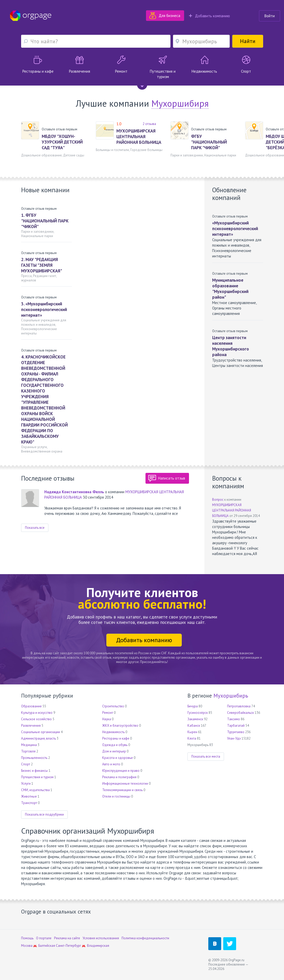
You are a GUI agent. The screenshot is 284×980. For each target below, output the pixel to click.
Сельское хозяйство (36, 719)
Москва (27, 946)
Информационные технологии (125, 784)
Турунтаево (236, 732)
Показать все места (206, 756)
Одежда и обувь (115, 745)
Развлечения (31, 726)
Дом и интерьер (114, 751)
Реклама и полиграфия (119, 777)
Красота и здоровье (118, 758)
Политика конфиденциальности (145, 938)
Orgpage (31, 16)
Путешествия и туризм (37, 777)
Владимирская (98, 946)
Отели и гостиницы (116, 796)
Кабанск (194, 726)
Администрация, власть (38, 738)
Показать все (35, 528)
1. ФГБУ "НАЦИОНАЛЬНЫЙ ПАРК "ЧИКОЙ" (45, 221)
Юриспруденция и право (121, 771)
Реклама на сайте (67, 938)
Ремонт (108, 713)
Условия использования (101, 938)
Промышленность (34, 758)
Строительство (113, 706)
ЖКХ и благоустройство (120, 726)
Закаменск (195, 719)
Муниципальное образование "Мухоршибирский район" (230, 289)
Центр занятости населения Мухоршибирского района (231, 346)
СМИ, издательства (35, 790)
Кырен (192, 732)
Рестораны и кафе (116, 738)
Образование (31, 706)
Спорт (26, 764)
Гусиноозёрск (198, 713)
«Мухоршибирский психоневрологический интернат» (235, 229)
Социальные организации (41, 732)
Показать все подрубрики (44, 814)
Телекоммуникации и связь (122, 790)
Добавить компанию (209, 16)
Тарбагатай (236, 726)
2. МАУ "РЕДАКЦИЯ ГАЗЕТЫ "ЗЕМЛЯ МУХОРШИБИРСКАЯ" (42, 265)
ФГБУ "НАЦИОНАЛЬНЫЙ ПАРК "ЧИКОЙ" (209, 142)
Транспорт (29, 803)
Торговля (28, 751)
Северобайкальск (240, 713)
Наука (107, 719)
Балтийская (47, 946)
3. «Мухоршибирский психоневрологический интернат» (44, 309)
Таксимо (234, 719)
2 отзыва (149, 124)
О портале (44, 938)
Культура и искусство (37, 713)
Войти (270, 16)
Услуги (26, 784)
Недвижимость (113, 732)
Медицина (29, 745)
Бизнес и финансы (35, 771)
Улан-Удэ (234, 738)
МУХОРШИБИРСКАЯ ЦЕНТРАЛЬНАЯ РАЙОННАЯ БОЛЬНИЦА (139, 137)
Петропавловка (239, 706)
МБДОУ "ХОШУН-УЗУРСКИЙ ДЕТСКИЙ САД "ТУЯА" (62, 142)
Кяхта (192, 738)
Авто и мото (111, 764)
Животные (29, 796)
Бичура (193, 706)
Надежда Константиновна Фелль (74, 492)
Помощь (27, 938)
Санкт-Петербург (68, 946)
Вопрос (218, 500)
